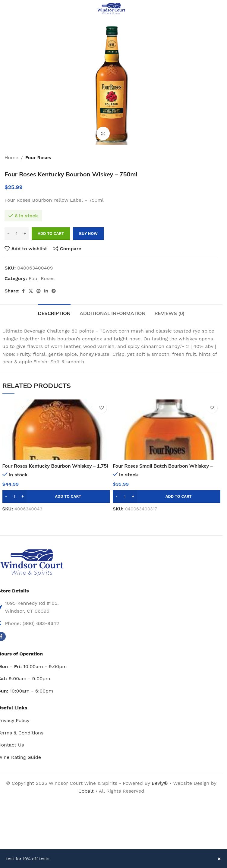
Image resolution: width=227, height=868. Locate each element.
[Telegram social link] (54, 291)
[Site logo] (111, 9)
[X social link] (31, 291)
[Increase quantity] (25, 234)
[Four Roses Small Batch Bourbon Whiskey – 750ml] (167, 430)
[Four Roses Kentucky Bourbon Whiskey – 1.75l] (56, 430)
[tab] (54, 313)
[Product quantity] (17, 234)
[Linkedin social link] (46, 291)
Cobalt (87, 791)
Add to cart (51, 234)
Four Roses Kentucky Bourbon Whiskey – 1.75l (55, 466)
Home (11, 158)
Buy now (88, 234)
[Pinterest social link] (39, 291)
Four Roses (38, 158)
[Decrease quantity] (8, 234)
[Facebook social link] (23, 291)
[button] (56, 497)
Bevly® (160, 783)
